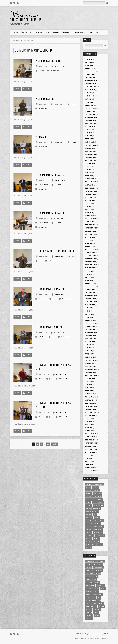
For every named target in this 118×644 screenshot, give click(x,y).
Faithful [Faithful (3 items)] (94, 499)
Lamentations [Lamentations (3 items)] (96, 600)
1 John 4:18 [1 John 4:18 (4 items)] (89, 484)
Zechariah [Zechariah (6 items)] (89, 618)
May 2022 (88, 173)
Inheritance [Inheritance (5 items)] (89, 520)
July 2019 (88, 271)
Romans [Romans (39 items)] (97, 615)
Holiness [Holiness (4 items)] (89, 514)
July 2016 (88, 382)
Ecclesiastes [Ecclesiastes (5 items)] (100, 585)
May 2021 (88, 209)
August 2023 (90, 127)
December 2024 (91, 77)
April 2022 (89, 176)
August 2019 (90, 268)
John (40, 261)
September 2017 (91, 339)
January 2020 (90, 253)
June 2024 (89, 96)
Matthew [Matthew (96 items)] (94, 606)
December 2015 (91, 403)
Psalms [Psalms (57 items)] (96, 612)
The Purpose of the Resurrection (55, 251)
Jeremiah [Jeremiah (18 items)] (88, 597)
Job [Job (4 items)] (94, 597)
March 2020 (89, 246)
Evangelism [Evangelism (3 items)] (98, 496)
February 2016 (90, 397)
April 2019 (89, 280)
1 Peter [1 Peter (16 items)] (100, 564)
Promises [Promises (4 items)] (89, 532)
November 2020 (91, 228)
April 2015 (89, 428)
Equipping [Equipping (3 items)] (89, 496)
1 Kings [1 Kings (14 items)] (94, 564)
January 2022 (90, 185)
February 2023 (90, 145)
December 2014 (91, 440)
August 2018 (90, 305)
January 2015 (90, 437)
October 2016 (90, 372)
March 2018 (89, 320)
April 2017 (89, 354)
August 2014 (90, 452)
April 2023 (89, 139)
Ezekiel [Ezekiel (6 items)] (103, 588)
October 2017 (90, 335)
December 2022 (91, 151)
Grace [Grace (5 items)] (101, 505)
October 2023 (90, 120)
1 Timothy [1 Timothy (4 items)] (89, 570)
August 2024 (90, 90)
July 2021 (88, 203)
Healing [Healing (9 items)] (88, 508)
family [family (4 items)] (100, 499)
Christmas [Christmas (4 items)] (89, 490)
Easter (74, 256)
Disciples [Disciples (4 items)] (89, 493)
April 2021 (89, 213)
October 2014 (90, 446)
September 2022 (91, 160)
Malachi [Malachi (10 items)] (101, 603)
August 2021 (90, 200)
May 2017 (88, 351)
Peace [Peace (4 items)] (101, 526)
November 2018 (91, 296)
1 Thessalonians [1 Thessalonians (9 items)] (98, 567)
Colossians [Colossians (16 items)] (89, 582)
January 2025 (90, 74)
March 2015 (89, 431)
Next (54, 444)
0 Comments (55, 71)
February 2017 (90, 360)
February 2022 (90, 182)
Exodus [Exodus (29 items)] (96, 588)
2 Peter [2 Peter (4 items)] (88, 576)
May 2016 (88, 388)
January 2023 (90, 148)
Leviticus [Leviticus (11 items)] (88, 603)
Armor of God (43, 185)
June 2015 (89, 421)
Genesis (41, 71)
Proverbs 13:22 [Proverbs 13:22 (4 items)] (98, 532)
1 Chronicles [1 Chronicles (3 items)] (90, 561)
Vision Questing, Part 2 (49, 61)
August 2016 (90, 378)
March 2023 (89, 142)
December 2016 (91, 366)
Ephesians (58, 185)
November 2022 (91, 154)
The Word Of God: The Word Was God (54, 367)
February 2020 (90, 249)
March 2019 (89, 283)
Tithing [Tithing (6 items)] (88, 544)
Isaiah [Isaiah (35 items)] (95, 594)
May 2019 (88, 277)
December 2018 (91, 293)
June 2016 (89, 385)
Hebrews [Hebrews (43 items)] (88, 594)
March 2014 (89, 468)
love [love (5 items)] (87, 526)
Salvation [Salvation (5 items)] (96, 538)
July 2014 (88, 455)
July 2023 (88, 130)
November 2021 (91, 191)
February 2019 (90, 286)
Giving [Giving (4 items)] (95, 505)
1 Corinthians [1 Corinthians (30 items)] (100, 561)
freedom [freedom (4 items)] (89, 505)
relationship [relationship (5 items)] (90, 535)
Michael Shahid (29, 40)
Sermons (20, 40)
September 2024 (91, 87)
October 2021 (90, 194)
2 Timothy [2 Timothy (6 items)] (89, 579)
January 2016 (90, 400)
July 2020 (88, 240)
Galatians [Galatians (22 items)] (89, 591)
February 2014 (90, 471)
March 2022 (89, 179)
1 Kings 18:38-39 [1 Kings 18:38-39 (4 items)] (99, 484)
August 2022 (90, 163)
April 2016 (89, 391)
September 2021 (91, 197)
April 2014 (89, 464)
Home (13, 40)
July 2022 (88, 167)
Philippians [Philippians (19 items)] (97, 609)
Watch (27, 89)
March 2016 (89, 394)
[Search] (94, 3)
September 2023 (91, 124)
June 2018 (89, 311)
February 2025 (90, 71)
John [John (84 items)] (99, 597)
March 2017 (89, 357)
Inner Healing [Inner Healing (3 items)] (99, 520)
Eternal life (42, 299)
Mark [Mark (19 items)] (87, 606)
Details (17, 89)
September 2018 (91, 302)
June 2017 (89, 348)
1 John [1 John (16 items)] (88, 564)
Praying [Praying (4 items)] (88, 529)
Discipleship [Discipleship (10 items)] (97, 493)
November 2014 (91, 443)
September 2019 (91, 265)
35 (48, 444)
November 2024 (91, 81)
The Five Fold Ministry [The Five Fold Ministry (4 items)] (92, 541)
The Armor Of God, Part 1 (50, 213)
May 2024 (88, 99)
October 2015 (90, 409)
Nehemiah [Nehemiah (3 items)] (102, 606)
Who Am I (41, 137)
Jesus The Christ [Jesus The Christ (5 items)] (96, 523)
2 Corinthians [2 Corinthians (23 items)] (90, 573)
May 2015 (88, 425)
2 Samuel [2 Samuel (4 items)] (95, 576)
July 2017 (88, 345)
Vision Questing (45, 99)
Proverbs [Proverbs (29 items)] (89, 612)
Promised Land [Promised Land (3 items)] (97, 529)
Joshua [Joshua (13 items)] (88, 600)
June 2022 (89, 170)
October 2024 (90, 84)
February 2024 (90, 108)
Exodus (73, 142)
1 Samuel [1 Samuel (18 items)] (89, 567)
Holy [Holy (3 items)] (95, 514)
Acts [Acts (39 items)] (95, 579)
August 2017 (90, 342)
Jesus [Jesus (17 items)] (87, 523)
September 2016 (91, 375)
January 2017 (90, 363)
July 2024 (88, 93)
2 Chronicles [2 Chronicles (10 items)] (98, 570)
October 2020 (90, 231)
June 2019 (89, 274)
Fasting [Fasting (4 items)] (88, 502)
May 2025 (88, 62)
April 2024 (89, 102)
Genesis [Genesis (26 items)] (96, 591)
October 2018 (90, 299)
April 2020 (89, 243)
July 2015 (88, 418)
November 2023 (91, 117)
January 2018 (90, 326)
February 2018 (90, 323)
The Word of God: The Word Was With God (54, 405)
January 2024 (90, 111)
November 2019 (91, 259)
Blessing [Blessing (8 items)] (95, 487)
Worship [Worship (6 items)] (88, 547)
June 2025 (89, 59)
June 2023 (89, 133)
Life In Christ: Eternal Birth (52, 289)
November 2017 (91, 332)
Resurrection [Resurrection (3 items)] (100, 535)
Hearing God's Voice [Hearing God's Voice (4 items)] (92, 511)
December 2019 (91, 256)
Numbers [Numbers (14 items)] (89, 609)
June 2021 (89, 206)
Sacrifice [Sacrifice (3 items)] (89, 538)
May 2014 (88, 461)
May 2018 (88, 314)
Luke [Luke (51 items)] (95, 603)
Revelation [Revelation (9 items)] (89, 615)
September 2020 (91, 234)
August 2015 (90, 415)
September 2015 (91, 412)
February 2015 (90, 434)
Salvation (42, 337)
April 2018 (89, 317)
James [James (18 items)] (101, 594)
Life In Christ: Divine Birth (51, 327)
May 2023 (88, 136)
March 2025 (89, 68)
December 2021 (91, 188)
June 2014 (89, 458)
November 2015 (91, 406)
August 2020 (90, 237)
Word (41, 379)
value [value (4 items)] (94, 544)
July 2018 (88, 308)
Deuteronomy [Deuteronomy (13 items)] (90, 585)
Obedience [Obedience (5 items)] (94, 526)
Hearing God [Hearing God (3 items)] (97, 508)
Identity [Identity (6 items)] (97, 517)
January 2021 (90, 222)
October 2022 (90, 157)
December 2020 (91, 225)
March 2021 (89, 216)
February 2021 (90, 219)
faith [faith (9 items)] (87, 499)
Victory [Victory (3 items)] (100, 544)
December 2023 (91, 114)
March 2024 (89, 105)
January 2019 (90, 289)
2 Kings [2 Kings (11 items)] (98, 573)
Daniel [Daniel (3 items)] (97, 582)
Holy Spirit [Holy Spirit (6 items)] (89, 517)
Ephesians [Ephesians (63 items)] (89, 588)
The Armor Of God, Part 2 (50, 175)
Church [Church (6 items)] (96, 490)
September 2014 (91, 449)
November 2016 (91, 369)
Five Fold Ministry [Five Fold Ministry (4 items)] (98, 502)
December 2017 (91, 329)
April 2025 (89, 65)
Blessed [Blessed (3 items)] (88, 487)
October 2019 (90, 262)
